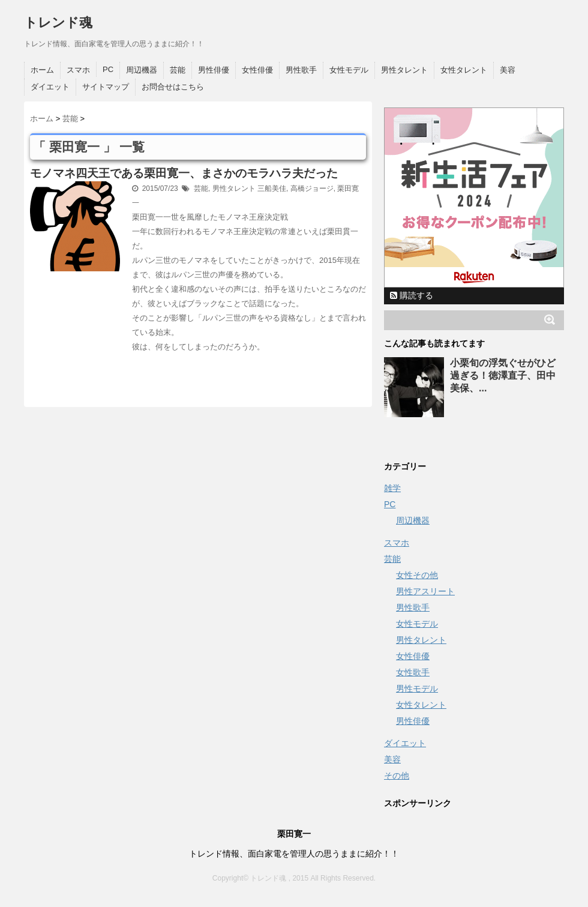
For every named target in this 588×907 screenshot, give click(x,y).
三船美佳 (272, 188)
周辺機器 (142, 70)
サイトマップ (106, 87)
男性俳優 (214, 70)
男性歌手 (301, 70)
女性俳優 (257, 70)
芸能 (178, 70)
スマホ (78, 70)
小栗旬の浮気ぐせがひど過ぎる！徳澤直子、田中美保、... (503, 375)
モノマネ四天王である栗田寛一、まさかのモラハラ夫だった (184, 173)
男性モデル (417, 689)
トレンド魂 (58, 23)
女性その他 (417, 575)
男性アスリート (425, 591)
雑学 (392, 488)
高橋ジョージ (312, 188)
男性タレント (404, 70)
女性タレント (464, 70)
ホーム (42, 70)
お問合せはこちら (173, 87)
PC (108, 69)
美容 (508, 70)
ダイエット (50, 87)
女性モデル (349, 70)
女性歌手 (413, 672)
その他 (397, 776)
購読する (412, 295)
